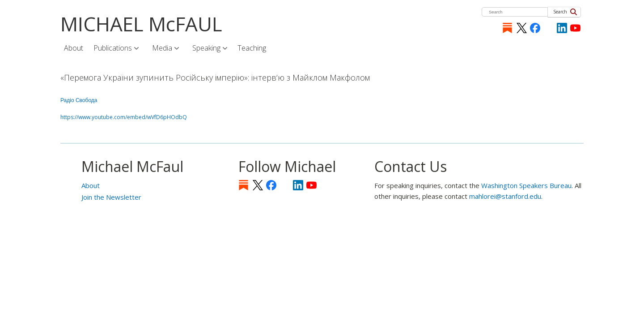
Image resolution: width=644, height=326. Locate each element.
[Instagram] (549, 28)
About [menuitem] (74, 48)
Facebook (535, 28)
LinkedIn (562, 28)
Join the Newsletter (111, 197)
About (91, 185)
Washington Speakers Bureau (526, 185)
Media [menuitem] (163, 48)
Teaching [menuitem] (252, 48)
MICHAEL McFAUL (141, 24)
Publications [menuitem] (113, 48)
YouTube (575, 28)
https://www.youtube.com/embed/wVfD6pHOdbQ (124, 117)
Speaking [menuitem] (207, 48)
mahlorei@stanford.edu (505, 196)
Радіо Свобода (79, 100)
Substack (507, 28)
